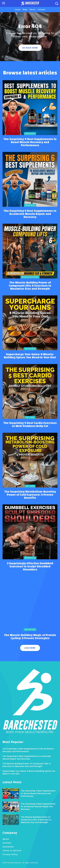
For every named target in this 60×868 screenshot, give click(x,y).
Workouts (30, 558)
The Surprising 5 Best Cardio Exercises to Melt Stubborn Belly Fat (30, 425)
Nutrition (30, 349)
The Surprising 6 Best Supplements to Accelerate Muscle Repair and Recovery (30, 214)
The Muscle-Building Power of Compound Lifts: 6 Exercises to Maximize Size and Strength (30, 286)
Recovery (30, 134)
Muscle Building (30, 277)
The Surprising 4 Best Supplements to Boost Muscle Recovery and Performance (30, 142)
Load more (30, 648)
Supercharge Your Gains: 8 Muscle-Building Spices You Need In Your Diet (30, 356)
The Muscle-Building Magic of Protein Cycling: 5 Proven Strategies (30, 637)
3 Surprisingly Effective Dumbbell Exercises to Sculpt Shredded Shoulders (30, 566)
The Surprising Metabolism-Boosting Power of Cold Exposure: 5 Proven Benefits (30, 495)
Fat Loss (30, 417)
